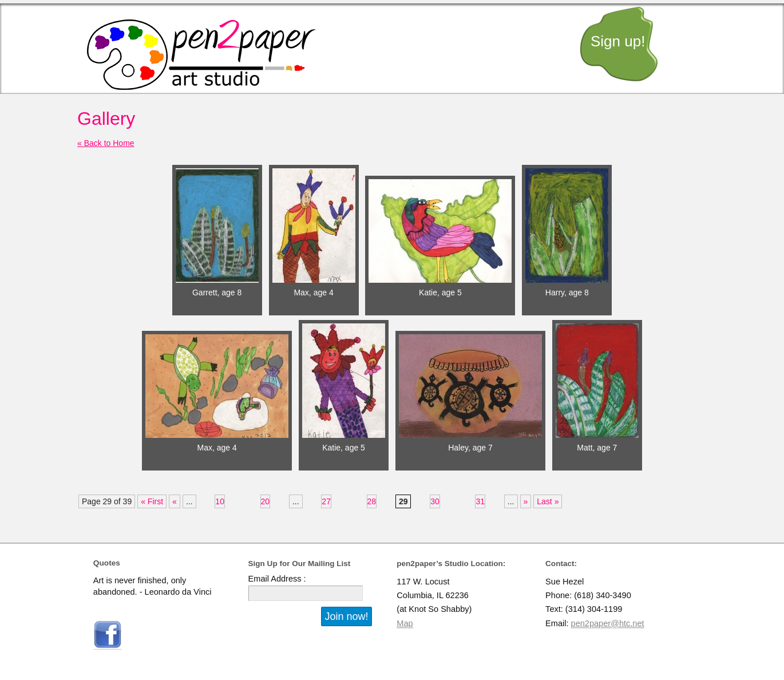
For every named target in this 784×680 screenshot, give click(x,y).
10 (220, 501)
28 (372, 501)
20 (266, 501)
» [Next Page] (526, 501)
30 (435, 501)
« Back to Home (106, 143)
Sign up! (618, 41)
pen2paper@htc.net (608, 623)
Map (405, 623)
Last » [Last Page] (548, 501)
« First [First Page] (152, 501)
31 (480, 501)
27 (326, 501)
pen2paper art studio (201, 55)
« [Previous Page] (175, 501)
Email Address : (277, 579)
